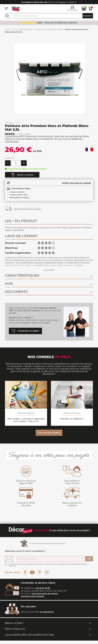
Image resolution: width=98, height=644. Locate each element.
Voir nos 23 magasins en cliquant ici (49, 2)
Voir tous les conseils (49, 433)
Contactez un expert (25, 331)
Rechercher (88, 16)
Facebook (25, 572)
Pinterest (40, 572)
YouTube (32, 572)
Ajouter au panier (22, 175)
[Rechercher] (49, 16)
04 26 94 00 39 (43, 588)
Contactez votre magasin (32, 596)
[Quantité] (16, 163)
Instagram (47, 572)
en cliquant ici (47, 612)
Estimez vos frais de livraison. (27, 209)
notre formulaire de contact (45, 594)
